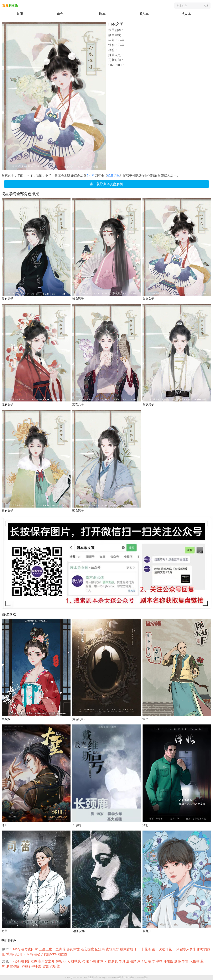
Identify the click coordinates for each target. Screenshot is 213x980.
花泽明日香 (22, 961)
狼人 (67, 961)
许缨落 (169, 961)
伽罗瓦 (113, 961)
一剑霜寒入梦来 (185, 949)
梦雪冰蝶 (13, 966)
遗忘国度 (88, 949)
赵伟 (178, 961)
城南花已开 (15, 954)
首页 (20, 14)
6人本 (187, 14)
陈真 (123, 961)
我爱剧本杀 (93, 977)
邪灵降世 (73, 949)
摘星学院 (113, 175)
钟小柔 (37, 966)
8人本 (90, 175)
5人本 (144, 14)
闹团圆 (63, 954)
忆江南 (100, 949)
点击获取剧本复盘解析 (106, 184)
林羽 (59, 961)
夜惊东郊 (113, 949)
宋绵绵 (26, 966)
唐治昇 (132, 961)
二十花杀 (145, 949)
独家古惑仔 (129, 949)
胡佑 (152, 961)
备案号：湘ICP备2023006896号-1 (133, 977)
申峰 (160, 961)
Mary (17, 949)
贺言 (46, 966)
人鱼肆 (195, 961)
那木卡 (102, 961)
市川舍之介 (47, 961)
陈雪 (186, 961)
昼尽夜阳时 (30, 949)
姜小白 (92, 961)
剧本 (102, 14)
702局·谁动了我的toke (41, 954)
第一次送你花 (162, 949)
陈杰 (34, 961)
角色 (60, 14)
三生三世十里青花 (53, 949)
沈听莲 (55, 966)
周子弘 (143, 961)
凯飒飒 (76, 961)
